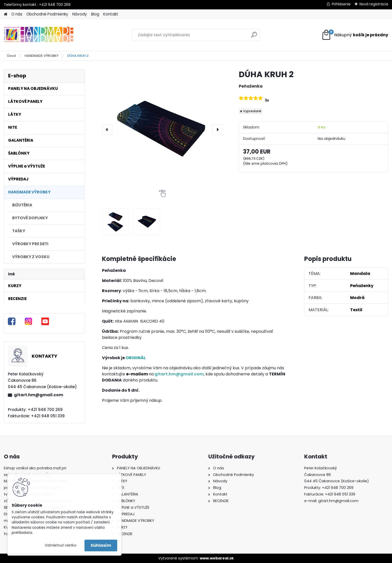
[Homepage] (6, 14)
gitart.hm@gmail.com (39, 395)
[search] (254, 37)
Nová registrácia (374, 4)
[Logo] (39, 35)
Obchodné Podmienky (47, 14)
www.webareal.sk (217, 558)
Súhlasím (101, 545)
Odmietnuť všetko (61, 545)
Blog (95, 14)
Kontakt (111, 14)
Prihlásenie (341, 4)
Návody (80, 14)
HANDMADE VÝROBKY (41, 56)
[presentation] (107, 129)
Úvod (11, 56)
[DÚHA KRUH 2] (162, 129)
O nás (17, 14)
